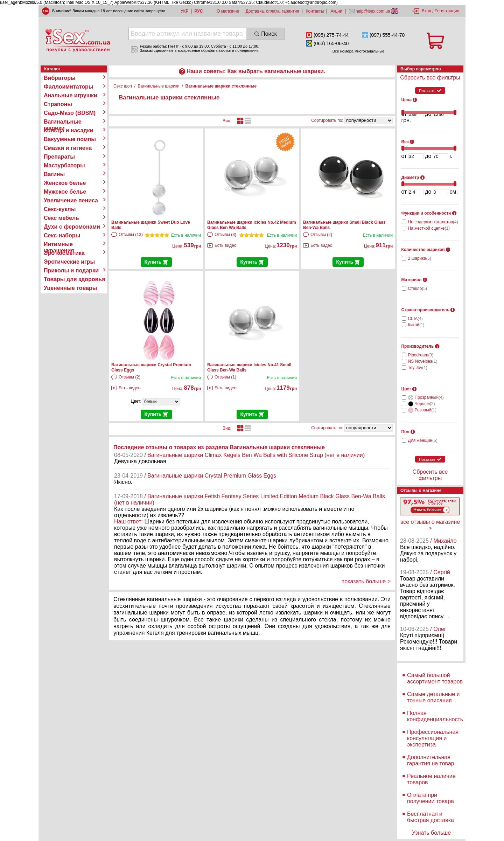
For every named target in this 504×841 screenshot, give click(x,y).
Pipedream (421, 355)
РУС (198, 11)
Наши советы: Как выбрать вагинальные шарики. (256, 71)
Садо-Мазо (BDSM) (70, 113)
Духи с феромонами (72, 227)
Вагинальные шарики (63, 122)
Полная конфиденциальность (435, 716)
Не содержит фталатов (433, 222)
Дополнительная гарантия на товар (431, 760)
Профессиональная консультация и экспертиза (433, 738)
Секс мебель (61, 218)
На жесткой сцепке (429, 228)
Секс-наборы (62, 235)
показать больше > (366, 581)
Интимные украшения (59, 244)
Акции (336, 11)
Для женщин (423, 440)
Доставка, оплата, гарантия (272, 11)
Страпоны (58, 104)
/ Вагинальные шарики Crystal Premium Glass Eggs (210, 476)
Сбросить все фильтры (430, 78)
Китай (416, 325)
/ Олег (438, 629)
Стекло (418, 289)
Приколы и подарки (71, 270)
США (415, 319)
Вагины (54, 174)
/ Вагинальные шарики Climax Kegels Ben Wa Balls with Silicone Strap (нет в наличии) (254, 455)
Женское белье (65, 183)
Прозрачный (429, 397)
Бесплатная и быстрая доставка (430, 817)
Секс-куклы (60, 209)
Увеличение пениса (71, 200)
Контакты (315, 11)
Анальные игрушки (71, 95)
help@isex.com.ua (373, 11)
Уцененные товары (70, 288)
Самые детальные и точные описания (433, 697)
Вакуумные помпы (70, 139)
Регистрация (447, 11)
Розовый (426, 410)
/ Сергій (440, 572)
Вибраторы (60, 78)
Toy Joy (418, 368)
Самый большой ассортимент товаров (435, 678)
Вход (426, 11)
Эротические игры (69, 262)
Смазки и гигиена (68, 148)
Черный (425, 404)
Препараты (59, 157)
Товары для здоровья (74, 279)
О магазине (228, 11)
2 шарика (420, 258)
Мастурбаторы (64, 165)
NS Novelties (423, 361)
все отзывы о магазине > (430, 525)
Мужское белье (65, 192)
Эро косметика (64, 253)
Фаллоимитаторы (69, 87)
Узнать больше (431, 833)
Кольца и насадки (68, 130)
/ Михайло (443, 541)
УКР (185, 11)
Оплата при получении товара (430, 798)
